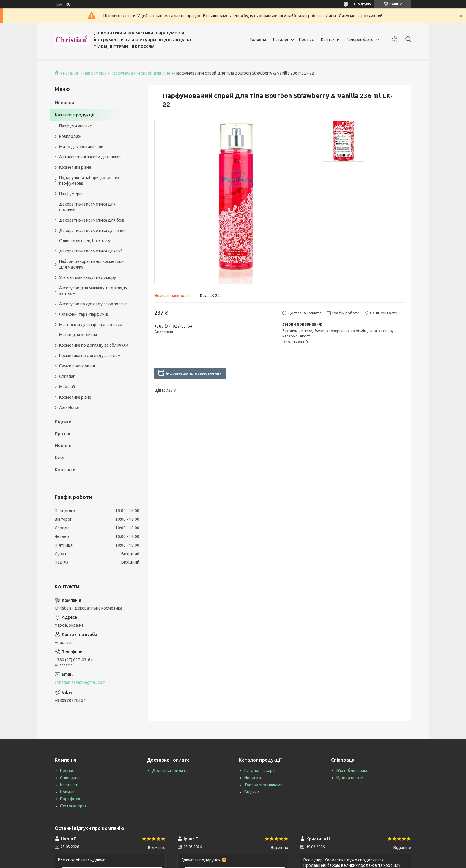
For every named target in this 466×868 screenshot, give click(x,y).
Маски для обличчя (78, 335)
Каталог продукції (74, 115)
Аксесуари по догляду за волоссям (93, 304)
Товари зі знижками (263, 785)
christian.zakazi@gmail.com (80, 682)
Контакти (330, 40)
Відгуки (63, 422)
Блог (60, 457)
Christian (67, 376)
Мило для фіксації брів (81, 147)
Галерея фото (360, 40)
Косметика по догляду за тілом (90, 356)
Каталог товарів (260, 771)
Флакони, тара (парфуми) (84, 314)
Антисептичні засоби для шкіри (90, 157)
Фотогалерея (73, 806)
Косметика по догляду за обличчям (94, 345)
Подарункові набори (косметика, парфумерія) (91, 180)
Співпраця (70, 778)
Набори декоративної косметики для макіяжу (91, 264)
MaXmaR (67, 387)
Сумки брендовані (77, 366)
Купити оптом (350, 778)
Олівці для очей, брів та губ (86, 241)
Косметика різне (75, 167)
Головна (258, 40)
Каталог (281, 40)
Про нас (306, 40)
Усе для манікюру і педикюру (88, 277)
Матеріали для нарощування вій (91, 325)
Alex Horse (69, 408)
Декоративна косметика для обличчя (87, 207)
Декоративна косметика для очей (92, 231)
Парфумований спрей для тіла (140, 73)
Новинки (64, 103)
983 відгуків (361, 4)
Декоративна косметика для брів (92, 220)
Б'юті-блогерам (352, 771)
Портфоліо (71, 799)
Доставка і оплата (170, 771)
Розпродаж (70, 136)
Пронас (67, 771)
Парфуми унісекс (75, 126)
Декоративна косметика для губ (91, 251)
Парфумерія (95, 73)
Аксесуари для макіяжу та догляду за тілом (93, 291)
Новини (63, 445)
